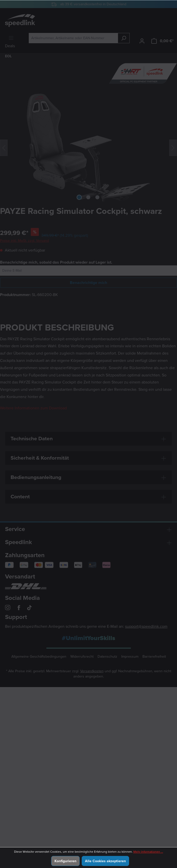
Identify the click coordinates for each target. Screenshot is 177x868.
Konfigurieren (65, 861)
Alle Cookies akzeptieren (105, 861)
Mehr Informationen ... (148, 852)
